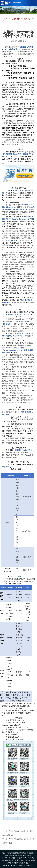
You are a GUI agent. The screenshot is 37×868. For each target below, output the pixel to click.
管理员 (23, 863)
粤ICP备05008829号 (27, 865)
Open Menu (35, 3)
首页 (6, 19)
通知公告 (28, 19)
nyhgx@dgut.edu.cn (10, 865)
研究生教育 (16, 19)
